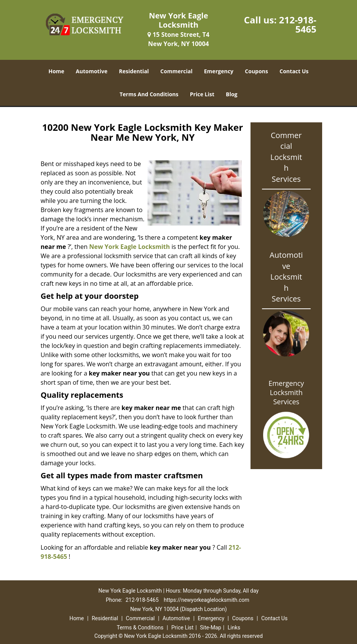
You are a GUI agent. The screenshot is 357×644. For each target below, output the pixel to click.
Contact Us (294, 71)
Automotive (92, 71)
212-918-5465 (298, 24)
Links (234, 628)
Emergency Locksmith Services (286, 392)
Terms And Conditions (149, 94)
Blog (232, 94)
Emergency (219, 71)
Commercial (177, 71)
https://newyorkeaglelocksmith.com (207, 600)
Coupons (256, 71)
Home (56, 71)
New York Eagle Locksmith (130, 247)
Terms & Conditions (140, 628)
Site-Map (210, 628)
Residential (134, 71)
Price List (202, 94)
